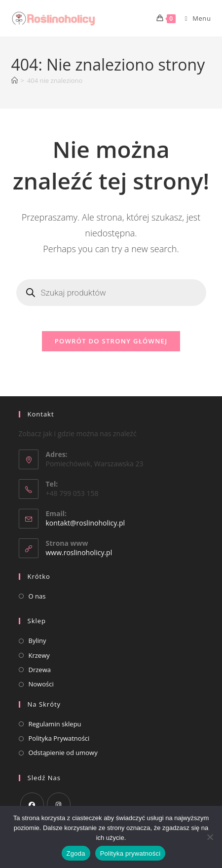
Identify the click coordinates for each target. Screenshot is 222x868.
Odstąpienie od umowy (63, 753)
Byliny (37, 641)
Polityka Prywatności (59, 738)
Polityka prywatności (130, 853)
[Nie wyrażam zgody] (210, 837)
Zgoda (76, 853)
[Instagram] (59, 804)
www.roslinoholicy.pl (79, 552)
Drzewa (40, 670)
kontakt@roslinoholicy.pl (86, 523)
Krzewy (39, 655)
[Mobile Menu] (194, 18)
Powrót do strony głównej (111, 341)
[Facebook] (32, 804)
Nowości (41, 684)
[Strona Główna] (15, 80)
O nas (37, 596)
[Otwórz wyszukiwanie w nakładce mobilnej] (111, 293)
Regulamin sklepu (55, 724)
